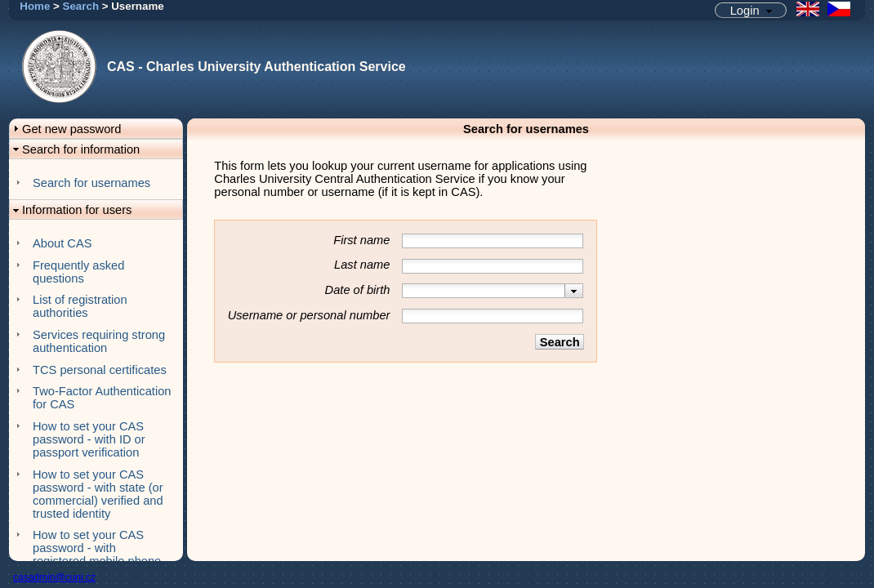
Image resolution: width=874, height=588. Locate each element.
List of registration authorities (80, 306)
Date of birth (358, 290)
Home (35, 6)
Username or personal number (309, 315)
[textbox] (484, 291)
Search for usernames (91, 183)
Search (81, 6)
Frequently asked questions (78, 272)
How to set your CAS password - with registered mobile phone (97, 548)
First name (361, 240)
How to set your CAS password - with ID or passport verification (89, 439)
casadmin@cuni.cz (54, 577)
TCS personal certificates (100, 370)
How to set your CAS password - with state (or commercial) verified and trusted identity (98, 494)
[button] (751, 10)
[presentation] (574, 291)
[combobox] (493, 291)
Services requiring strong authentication (99, 341)
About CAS (62, 243)
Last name (362, 265)
